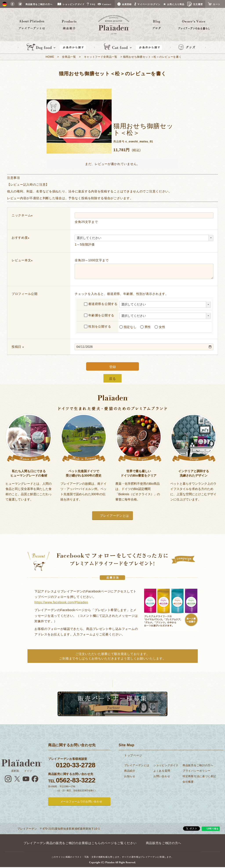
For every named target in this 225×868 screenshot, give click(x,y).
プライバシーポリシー (197, 771)
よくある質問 (162, 771)
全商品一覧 (69, 57)
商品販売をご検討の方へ (198, 765)
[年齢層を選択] (165, 316)
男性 (146, 327)
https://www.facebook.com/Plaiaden (61, 602)
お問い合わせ (162, 776)
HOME (50, 57)
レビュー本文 (23, 260)
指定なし (128, 327)
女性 (160, 327)
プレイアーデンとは (114, 516)
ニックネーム (23, 215)
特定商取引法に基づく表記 (199, 776)
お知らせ (130, 776)
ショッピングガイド (166, 765)
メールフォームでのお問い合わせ (81, 802)
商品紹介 (130, 771)
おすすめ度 (21, 238)
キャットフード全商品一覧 (101, 57)
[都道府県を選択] (165, 305)
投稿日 (19, 347)
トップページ (133, 755)
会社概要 (188, 782)
